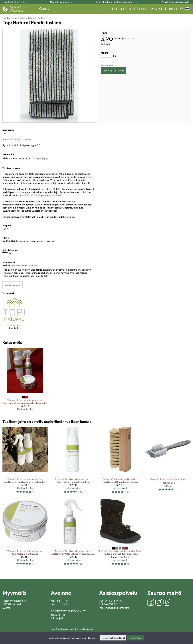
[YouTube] (167, 603)
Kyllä (5, 228)
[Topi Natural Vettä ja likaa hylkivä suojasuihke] (73, 534)
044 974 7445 (113, 601)
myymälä (159, 9)
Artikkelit (139, 9)
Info (173, 9)
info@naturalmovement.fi (114, 608)
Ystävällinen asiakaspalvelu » (176, 2)
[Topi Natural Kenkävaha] (25, 534)
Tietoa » (92, 638)
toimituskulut (129, 39)
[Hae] (73, 9)
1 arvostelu (41, 159)
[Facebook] (151, 603)
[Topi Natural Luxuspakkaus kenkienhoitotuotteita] (25, 380)
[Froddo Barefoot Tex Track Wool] (120, 534)
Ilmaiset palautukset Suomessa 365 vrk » (117, 2)
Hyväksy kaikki (136, 638)
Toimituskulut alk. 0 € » (14, 2)
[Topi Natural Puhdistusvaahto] (73, 461)
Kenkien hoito (37, 18)
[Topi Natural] (14, 316)
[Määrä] (107, 56)
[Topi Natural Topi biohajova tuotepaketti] (25, 461)
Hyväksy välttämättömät (113, 638)
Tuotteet (118, 9)
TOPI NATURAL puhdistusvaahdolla (43, 195)
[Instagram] (159, 603)
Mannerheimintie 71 (14, 601)
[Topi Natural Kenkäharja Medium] (120, 461)
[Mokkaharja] (168, 461)
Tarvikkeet (21, 18)
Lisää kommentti (13, 285)
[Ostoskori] (181, 9)
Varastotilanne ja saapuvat (17, 139)
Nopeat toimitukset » (61, 2)
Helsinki (15, 145)
